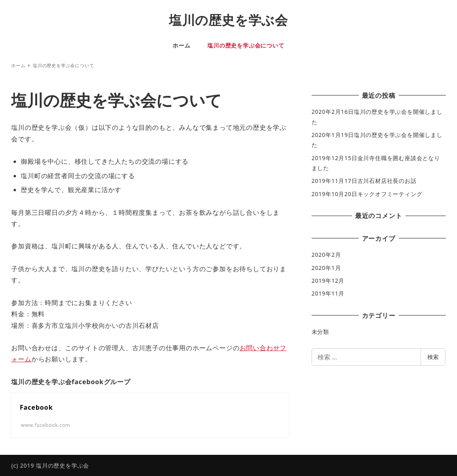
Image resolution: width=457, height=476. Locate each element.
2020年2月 (326, 255)
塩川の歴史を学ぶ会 (228, 20)
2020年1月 (326, 268)
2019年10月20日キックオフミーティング (367, 194)
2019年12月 (328, 281)
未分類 (320, 332)
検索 (433, 357)
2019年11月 (328, 293)
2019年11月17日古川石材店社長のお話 (364, 181)
